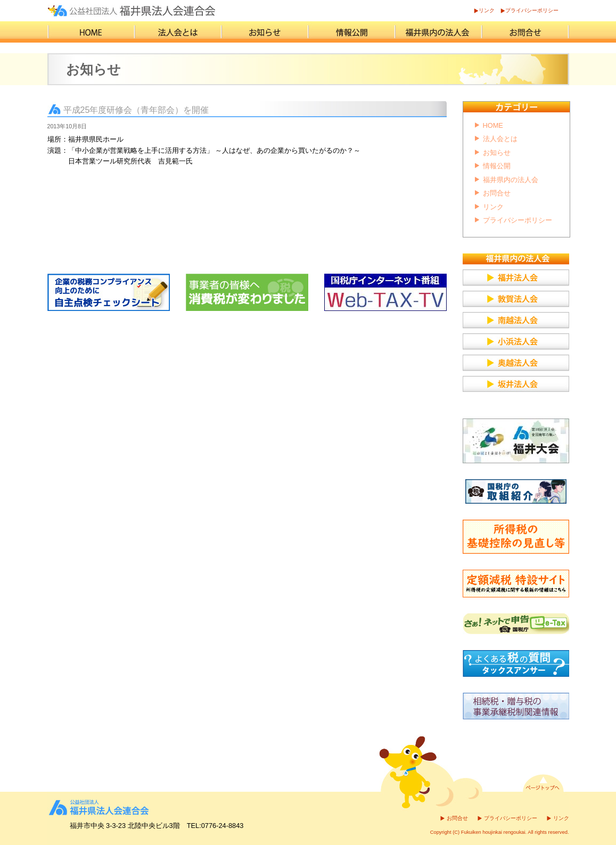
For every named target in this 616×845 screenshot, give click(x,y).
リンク (487, 10)
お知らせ (497, 153)
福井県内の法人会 (511, 180)
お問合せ (497, 193)
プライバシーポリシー (532, 10)
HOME (493, 125)
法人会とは (500, 139)
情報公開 (497, 166)
